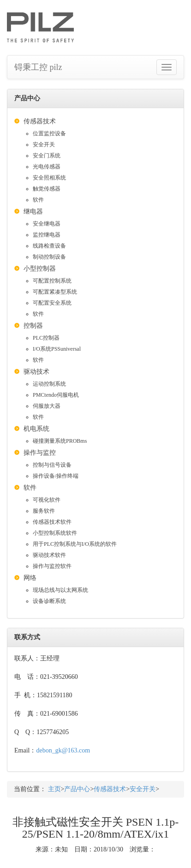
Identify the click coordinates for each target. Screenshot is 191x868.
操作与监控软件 (52, 566)
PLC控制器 (46, 338)
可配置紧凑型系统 (55, 292)
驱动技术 (36, 372)
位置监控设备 (49, 133)
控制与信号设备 (52, 465)
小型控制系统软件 (55, 533)
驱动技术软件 (49, 555)
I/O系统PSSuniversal (57, 349)
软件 (38, 200)
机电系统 (36, 429)
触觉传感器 (47, 189)
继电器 (33, 211)
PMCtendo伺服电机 (56, 395)
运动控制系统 (49, 384)
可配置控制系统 (52, 281)
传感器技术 (40, 121)
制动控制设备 (49, 257)
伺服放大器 (47, 406)
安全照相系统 (49, 178)
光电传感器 (47, 167)
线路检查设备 (49, 246)
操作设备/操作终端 (56, 476)
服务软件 (44, 511)
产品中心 (77, 789)
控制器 (33, 326)
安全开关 (44, 145)
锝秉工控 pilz (38, 67)
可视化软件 (47, 500)
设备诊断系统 (49, 601)
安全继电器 (47, 224)
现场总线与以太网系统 (60, 590)
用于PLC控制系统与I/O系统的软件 (75, 544)
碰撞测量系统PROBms (60, 441)
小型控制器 (40, 269)
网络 (30, 578)
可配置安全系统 (52, 303)
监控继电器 (47, 235)
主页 (54, 789)
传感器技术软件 (52, 522)
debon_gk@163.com (63, 750)
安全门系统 (47, 156)
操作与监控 (40, 453)
